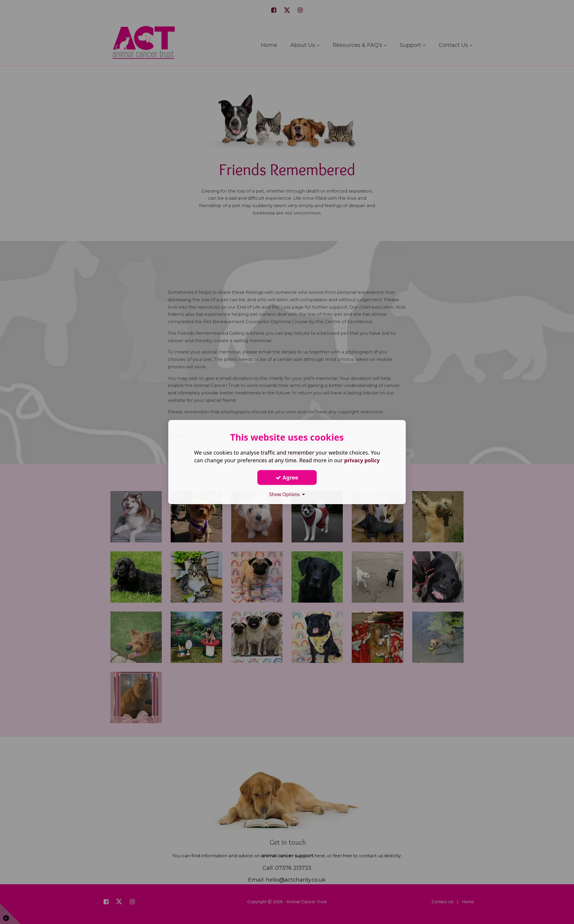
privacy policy (362, 460)
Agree (287, 477)
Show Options (287, 494)
